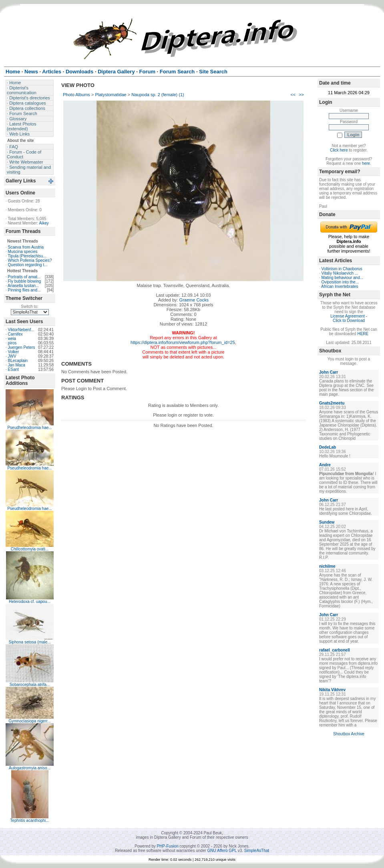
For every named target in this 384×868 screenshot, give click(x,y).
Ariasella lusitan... (23, 286)
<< (293, 95)
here (366, 163)
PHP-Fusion (168, 846)
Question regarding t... (28, 265)
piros (12, 343)
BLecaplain (18, 361)
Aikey (44, 223)
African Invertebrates (340, 286)
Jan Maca (17, 365)
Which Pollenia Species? (30, 260)
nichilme (327, 566)
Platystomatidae (111, 95)
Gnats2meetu (332, 403)
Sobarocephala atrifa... (30, 685)
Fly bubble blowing (25, 281)
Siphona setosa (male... (29, 642)
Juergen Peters (22, 347)
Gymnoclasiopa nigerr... (29, 721)
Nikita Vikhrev (332, 690)
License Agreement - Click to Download (349, 318)
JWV (12, 356)
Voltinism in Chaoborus (342, 269)
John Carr (329, 372)
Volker (14, 352)
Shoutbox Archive (349, 734)
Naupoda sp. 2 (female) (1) (158, 95)
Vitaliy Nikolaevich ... (340, 273)
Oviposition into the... (340, 282)
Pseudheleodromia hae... (29, 428)
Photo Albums (76, 95)
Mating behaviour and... (343, 278)
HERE (363, 334)
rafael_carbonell (335, 650)
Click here (339, 150)
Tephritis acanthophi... (29, 820)
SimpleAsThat (257, 851)
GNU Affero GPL (222, 851)
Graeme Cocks (194, 300)
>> (301, 95)
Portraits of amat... (24, 277)
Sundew (327, 522)
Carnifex (15, 334)
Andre (325, 465)
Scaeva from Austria (26, 247)
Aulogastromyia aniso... (30, 768)
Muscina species (23, 252)
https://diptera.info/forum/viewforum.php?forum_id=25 (183, 342)
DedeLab (328, 447)
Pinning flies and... (24, 290)
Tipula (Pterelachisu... (27, 256)
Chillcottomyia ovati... (30, 549)
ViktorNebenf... (21, 330)
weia (12, 339)
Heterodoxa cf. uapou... (30, 602)
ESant (13, 369)
